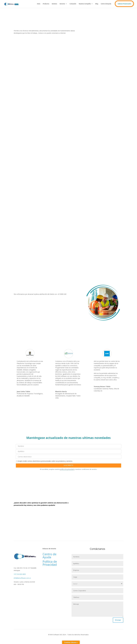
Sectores (62, 4)
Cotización (73, 4)
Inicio (39, 4)
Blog (97, 4)
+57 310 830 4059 (20, 574)
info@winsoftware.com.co (22, 578)
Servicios (54, 4)
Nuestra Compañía (85, 4)
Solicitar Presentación (124, 4)
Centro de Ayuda (106, 4)
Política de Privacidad (50, 563)
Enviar (118, 620)
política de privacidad (67, 469)
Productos (46, 4)
